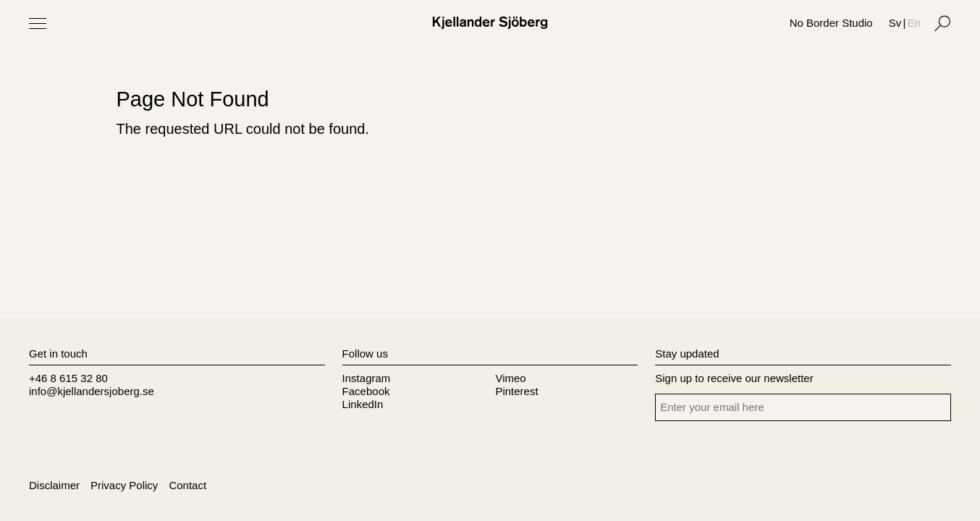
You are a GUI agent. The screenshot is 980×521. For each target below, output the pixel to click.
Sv (895, 23)
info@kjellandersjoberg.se (92, 391)
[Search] (942, 23)
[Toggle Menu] (38, 23)
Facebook (366, 391)
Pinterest (516, 391)
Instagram (367, 378)
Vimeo (510, 378)
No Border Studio (831, 23)
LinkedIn (363, 404)
